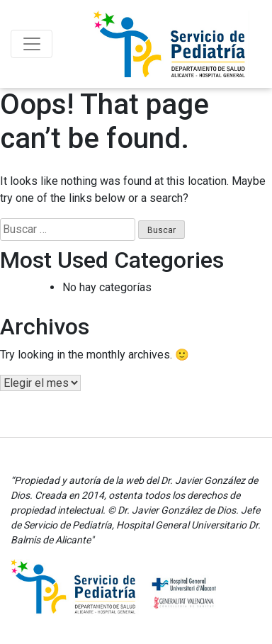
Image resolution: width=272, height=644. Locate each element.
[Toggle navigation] (32, 44)
